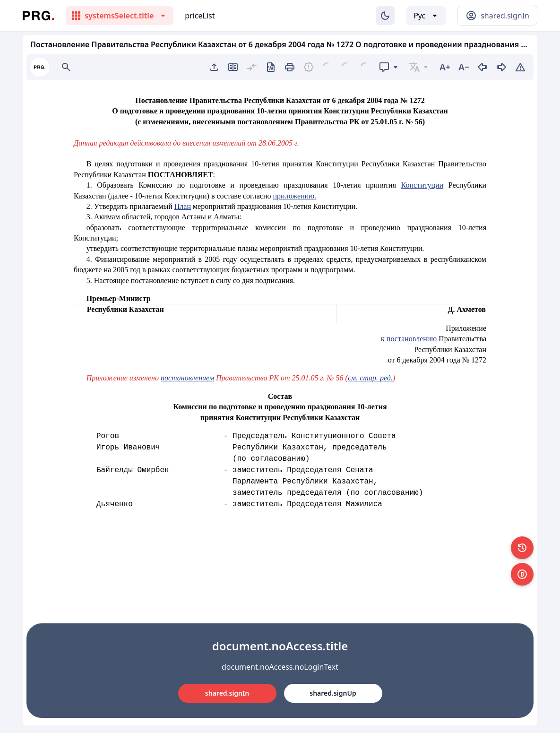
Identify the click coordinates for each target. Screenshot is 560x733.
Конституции (422, 185)
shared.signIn (227, 693)
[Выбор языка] (426, 16)
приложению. (295, 196)
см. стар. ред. (370, 378)
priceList (200, 16)
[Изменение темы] (385, 16)
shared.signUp (333, 693)
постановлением (187, 378)
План (183, 206)
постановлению (412, 339)
